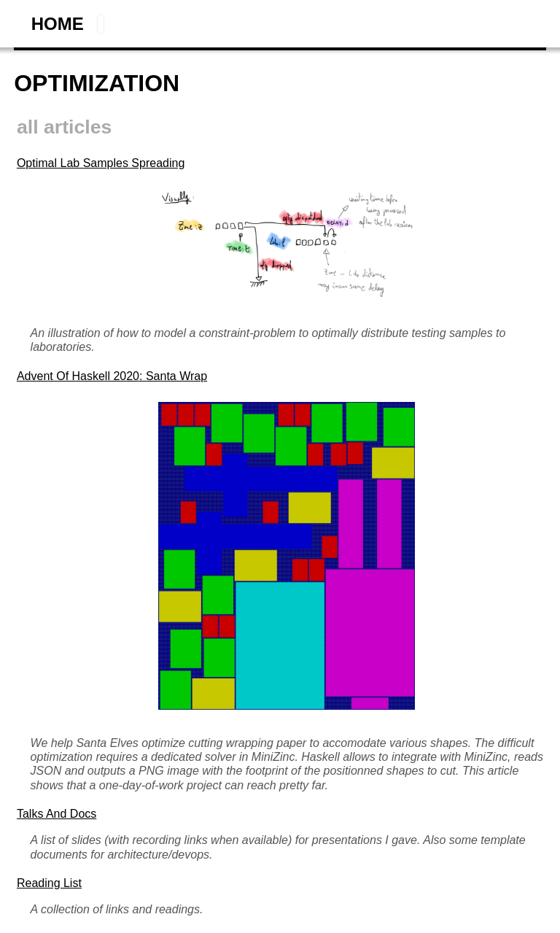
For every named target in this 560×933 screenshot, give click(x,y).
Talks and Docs (57, 814)
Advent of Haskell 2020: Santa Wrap (112, 376)
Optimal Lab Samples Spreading (101, 163)
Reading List (49, 883)
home (58, 24)
